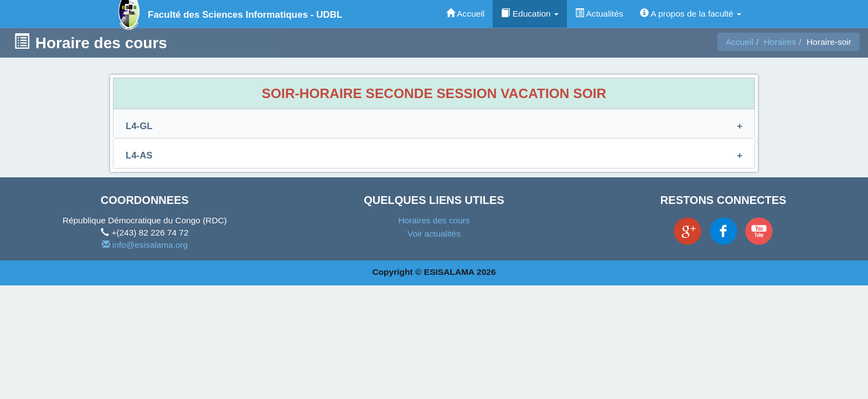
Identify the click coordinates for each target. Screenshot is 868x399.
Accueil (466, 14)
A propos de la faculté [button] (691, 14)
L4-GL (139, 126)
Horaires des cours (434, 220)
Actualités (599, 14)
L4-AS (139, 155)
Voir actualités (434, 234)
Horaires (780, 42)
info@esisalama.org (145, 245)
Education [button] (530, 14)
